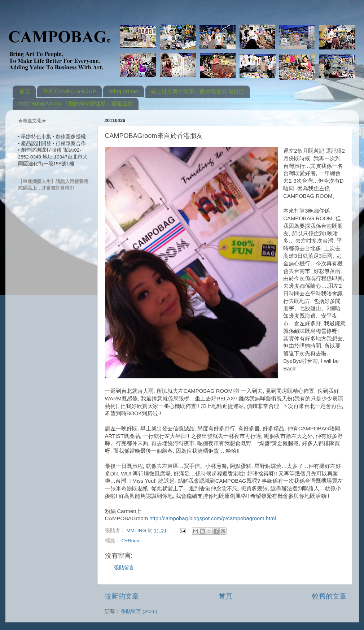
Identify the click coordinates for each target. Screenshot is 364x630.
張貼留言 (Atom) (139, 611)
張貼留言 (124, 568)
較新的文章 (122, 596)
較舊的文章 (329, 596)
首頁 (25, 91)
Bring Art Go (123, 91)
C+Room (131, 541)
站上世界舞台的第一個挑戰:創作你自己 (198, 91)
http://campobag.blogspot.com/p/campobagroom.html (213, 518)
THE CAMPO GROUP (69, 91)
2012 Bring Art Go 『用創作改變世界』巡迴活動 (75, 103)
